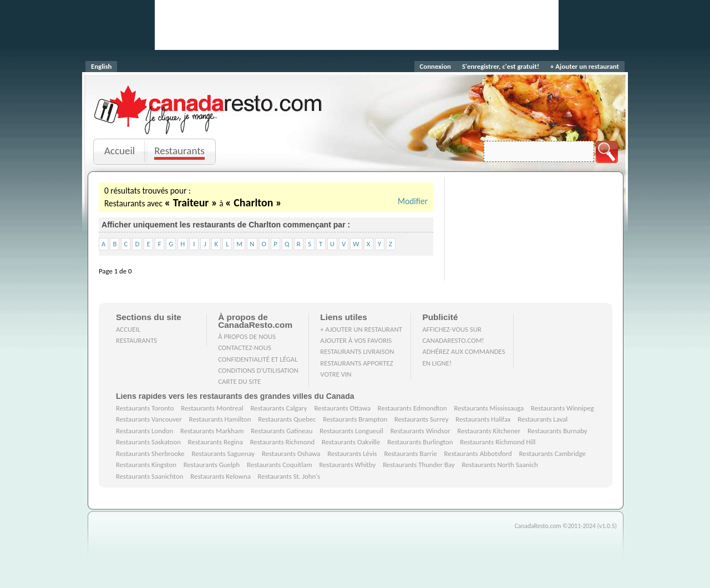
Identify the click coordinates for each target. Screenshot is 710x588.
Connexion (435, 66)
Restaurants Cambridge (552, 453)
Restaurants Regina (215, 442)
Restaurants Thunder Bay (419, 465)
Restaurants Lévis (352, 453)
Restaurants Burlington (420, 442)
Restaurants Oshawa (291, 453)
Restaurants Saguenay (224, 453)
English (101, 66)
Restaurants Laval (542, 419)
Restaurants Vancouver (149, 419)
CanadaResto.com (209, 97)
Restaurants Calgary (278, 408)
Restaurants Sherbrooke (150, 453)
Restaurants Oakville (351, 442)
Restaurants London (144, 431)
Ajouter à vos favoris (356, 340)
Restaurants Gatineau (282, 431)
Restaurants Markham (212, 431)
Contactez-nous (245, 348)
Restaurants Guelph (212, 465)
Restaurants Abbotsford (478, 453)
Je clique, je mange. (209, 123)
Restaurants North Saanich (499, 465)
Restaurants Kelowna (220, 476)
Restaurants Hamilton (220, 419)
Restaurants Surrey (422, 419)
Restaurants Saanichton (150, 476)
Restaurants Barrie (410, 453)
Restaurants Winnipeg (562, 408)
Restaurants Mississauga (489, 408)
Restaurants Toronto (145, 408)
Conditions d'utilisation (258, 370)
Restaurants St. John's (289, 476)
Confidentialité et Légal (258, 359)
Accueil (120, 151)
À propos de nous (247, 336)
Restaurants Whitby (347, 465)
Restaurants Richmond (283, 442)
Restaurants (179, 151)
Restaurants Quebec (287, 419)
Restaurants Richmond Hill (498, 442)
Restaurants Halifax (483, 419)
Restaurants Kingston (146, 465)
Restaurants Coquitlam (280, 465)
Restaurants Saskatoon (148, 442)
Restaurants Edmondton (412, 408)
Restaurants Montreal (212, 408)
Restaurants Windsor (420, 431)
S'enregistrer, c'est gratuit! (501, 66)
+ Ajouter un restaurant (585, 66)
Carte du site (239, 381)
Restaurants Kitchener (489, 431)
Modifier (413, 201)
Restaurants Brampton (355, 419)
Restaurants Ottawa (342, 408)
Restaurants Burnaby (557, 431)
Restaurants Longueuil (351, 431)
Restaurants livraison (357, 351)
